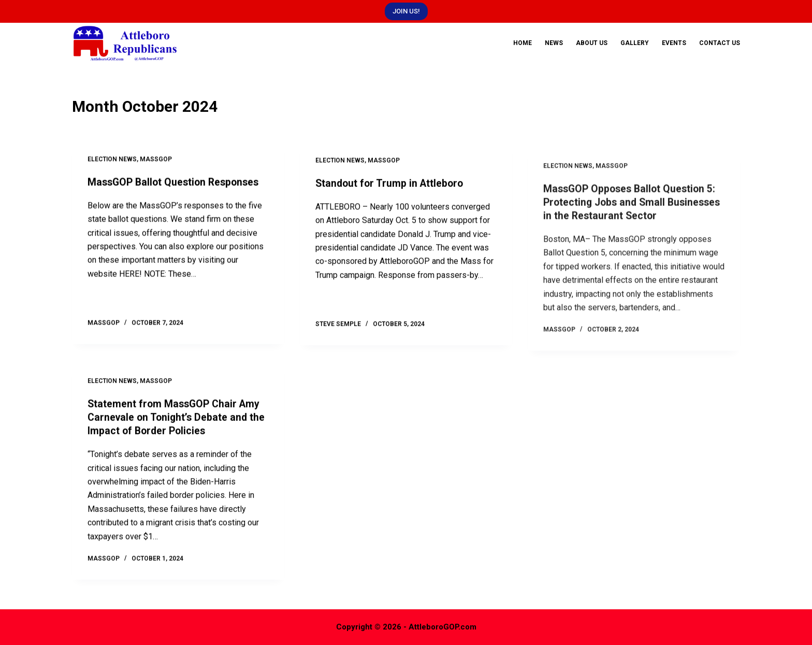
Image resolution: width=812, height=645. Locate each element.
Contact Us (720, 43)
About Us (592, 43)
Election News (112, 162)
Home (523, 43)
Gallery (635, 43)
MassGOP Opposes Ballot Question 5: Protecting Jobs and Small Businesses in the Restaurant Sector (632, 247)
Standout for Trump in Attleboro (391, 194)
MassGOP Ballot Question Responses (176, 184)
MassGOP (156, 162)
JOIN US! (406, 11)
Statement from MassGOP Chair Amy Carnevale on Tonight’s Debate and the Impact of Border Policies (178, 428)
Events (674, 43)
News (554, 43)
